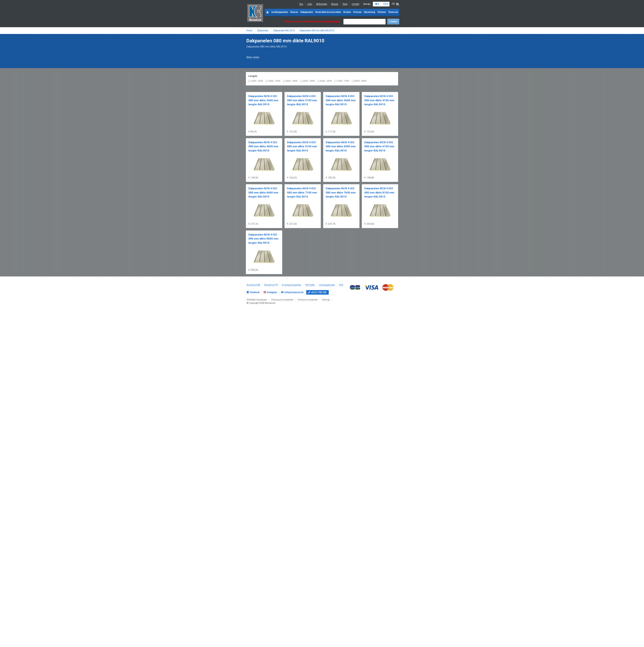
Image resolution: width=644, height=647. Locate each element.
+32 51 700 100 (319, 292)
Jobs (310, 4)
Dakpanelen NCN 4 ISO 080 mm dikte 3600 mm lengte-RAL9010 (341, 100)
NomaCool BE (253, 285)
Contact (355, 4)
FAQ (341, 285)
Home (249, 30)
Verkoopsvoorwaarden (282, 300)
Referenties (322, 4)
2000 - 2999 (256, 81)
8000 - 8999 (359, 81)
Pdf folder (310, 285)
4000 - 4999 (290, 81)
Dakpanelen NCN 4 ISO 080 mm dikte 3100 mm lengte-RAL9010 (302, 100)
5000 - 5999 (307, 81)
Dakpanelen (307, 12)
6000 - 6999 (325, 81)
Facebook (255, 292)
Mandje (376, 4)
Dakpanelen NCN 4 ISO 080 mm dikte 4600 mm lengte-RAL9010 (263, 146)
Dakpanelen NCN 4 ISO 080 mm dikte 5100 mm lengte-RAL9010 (302, 146)
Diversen (393, 12)
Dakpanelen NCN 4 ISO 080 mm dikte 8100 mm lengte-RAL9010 (379, 192)
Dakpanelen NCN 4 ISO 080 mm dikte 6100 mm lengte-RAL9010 (379, 146)
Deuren (294, 12)
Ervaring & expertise (291, 285)
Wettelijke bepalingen (257, 300)
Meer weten (253, 57)
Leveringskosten (327, 285)
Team (345, 4)
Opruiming (369, 12)
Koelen (347, 12)
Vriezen (357, 12)
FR (393, 4)
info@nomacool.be (294, 292)
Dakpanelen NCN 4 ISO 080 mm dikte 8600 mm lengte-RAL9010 (263, 239)
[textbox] (365, 22)
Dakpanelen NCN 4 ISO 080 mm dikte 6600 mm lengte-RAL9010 (263, 192)
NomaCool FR (271, 285)
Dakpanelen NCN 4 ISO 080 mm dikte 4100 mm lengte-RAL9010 (379, 100)
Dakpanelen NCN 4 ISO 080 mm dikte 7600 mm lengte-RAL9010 (341, 192)
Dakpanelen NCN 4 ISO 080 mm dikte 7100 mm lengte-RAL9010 (302, 192)
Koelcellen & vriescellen (328, 12)
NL (398, 4)
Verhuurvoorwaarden (308, 300)
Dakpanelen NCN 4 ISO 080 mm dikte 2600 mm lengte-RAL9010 (263, 100)
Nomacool (255, 13)
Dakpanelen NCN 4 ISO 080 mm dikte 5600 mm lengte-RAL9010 (341, 146)
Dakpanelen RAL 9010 (284, 30)
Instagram (272, 292)
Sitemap (326, 300)
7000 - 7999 (342, 81)
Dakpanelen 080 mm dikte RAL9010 (317, 30)
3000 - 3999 (273, 81)
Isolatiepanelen (280, 12)
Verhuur (382, 12)
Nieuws (335, 4)
